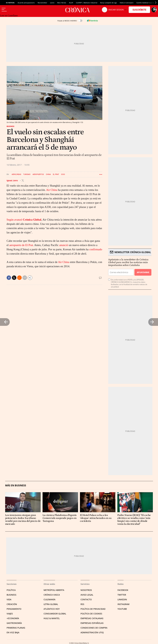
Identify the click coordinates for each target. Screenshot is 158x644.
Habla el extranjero (127, 3)
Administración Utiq (92, 632)
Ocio (63, 174)
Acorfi (71, 3)
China (48, 174)
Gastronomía (14, 623)
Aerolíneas (16, 174)
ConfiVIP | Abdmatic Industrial (87, 3)
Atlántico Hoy (52, 609)
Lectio (52, 3)
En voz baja (13, 632)
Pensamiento (14, 609)
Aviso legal (87, 595)
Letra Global (51, 604)
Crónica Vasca (52, 595)
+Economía (13, 618)
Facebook (123, 590)
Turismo (27, 174)
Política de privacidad (93, 609)
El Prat (56, 174)
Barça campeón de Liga (109, 3)
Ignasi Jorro (12, 180)
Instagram (123, 604)
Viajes (10, 614)
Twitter (122, 595)
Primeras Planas (16, 628)
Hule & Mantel (52, 618)
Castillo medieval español (145, 3)
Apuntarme (143, 272)
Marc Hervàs (62, 3)
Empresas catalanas (92, 618)
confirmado (96, 249)
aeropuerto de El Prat (21, 245)
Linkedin (122, 599)
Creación (12, 604)
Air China (52, 190)
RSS (82, 604)
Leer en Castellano (9, 16)
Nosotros (86, 590)
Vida (9, 599)
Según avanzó (24, 220)
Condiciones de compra (94, 628)
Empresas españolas (92, 623)
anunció (64, 245)
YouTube (122, 609)
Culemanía (49, 599)
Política (11, 590)
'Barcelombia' (42, 3)
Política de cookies (91, 614)
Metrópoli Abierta (54, 590)
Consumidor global (55, 614)
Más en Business (16, 486)
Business (10, 126)
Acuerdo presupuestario (26, 3)
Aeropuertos (38, 174)
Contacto (86, 599)
